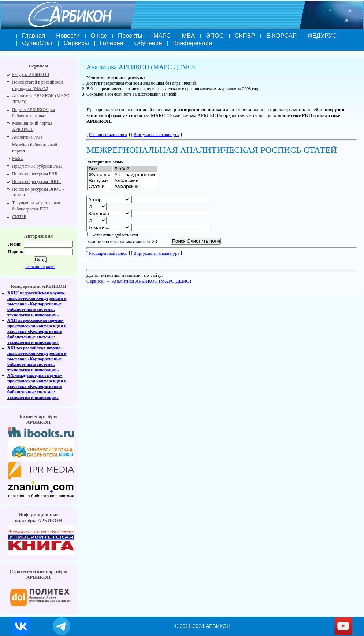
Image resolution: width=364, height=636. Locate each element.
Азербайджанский (135, 175)
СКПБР (245, 36)
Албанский (135, 181)
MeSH (18, 158)
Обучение (148, 43)
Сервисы (76, 43)
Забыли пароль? (40, 266)
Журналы (100, 175)
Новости (68, 36)
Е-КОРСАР (281, 36)
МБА (188, 36)
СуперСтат (37, 43)
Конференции (192, 43)
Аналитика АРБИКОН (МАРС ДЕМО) (151, 281)
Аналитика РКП (27, 137)
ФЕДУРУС (322, 36)
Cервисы (95, 281)
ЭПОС (215, 36)
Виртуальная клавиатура (157, 135)
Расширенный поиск (108, 135)
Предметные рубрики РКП (37, 166)
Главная (34, 36)
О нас (99, 36)
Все (100, 169)
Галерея (112, 43)
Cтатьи (100, 187)
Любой (135, 169)
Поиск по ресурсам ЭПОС (37, 181)
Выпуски (100, 181)
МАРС (162, 36)
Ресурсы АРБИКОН (31, 74)
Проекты (130, 36)
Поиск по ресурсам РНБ (35, 174)
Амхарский (135, 187)
